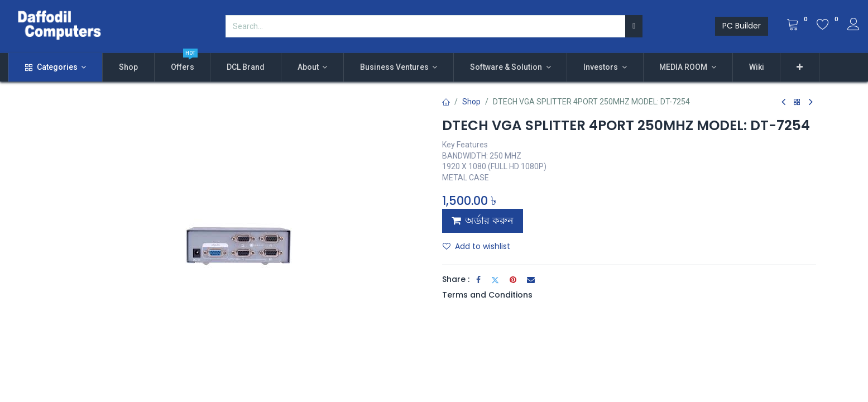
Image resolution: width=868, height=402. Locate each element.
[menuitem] (128, 68)
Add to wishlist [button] (476, 246)
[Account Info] (853, 26)
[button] (800, 68)
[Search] (634, 26)
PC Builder (742, 26)
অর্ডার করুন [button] (483, 221)
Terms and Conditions (487, 295)
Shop (471, 102)
